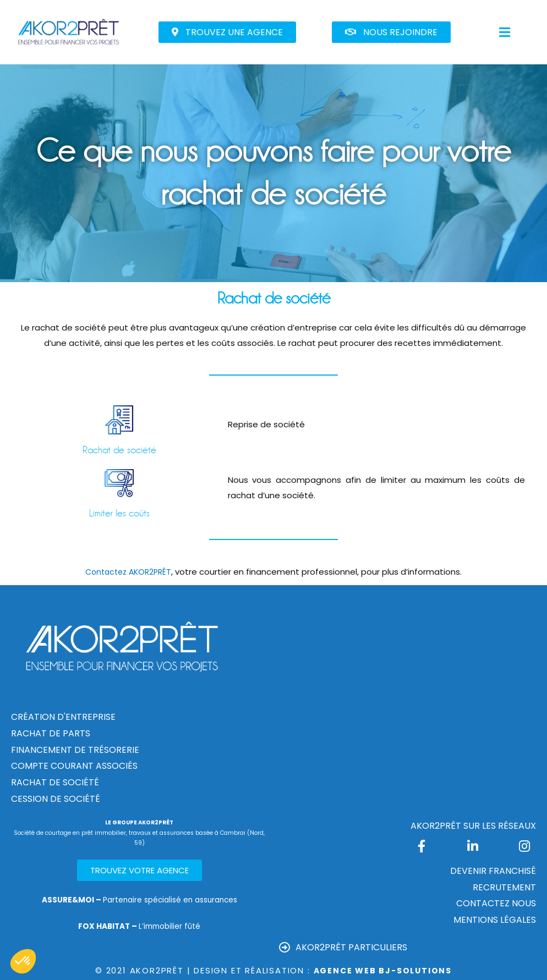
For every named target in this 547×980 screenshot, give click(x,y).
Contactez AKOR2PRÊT (128, 572)
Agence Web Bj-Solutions (383, 970)
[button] (227, 32)
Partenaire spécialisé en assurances (140, 899)
